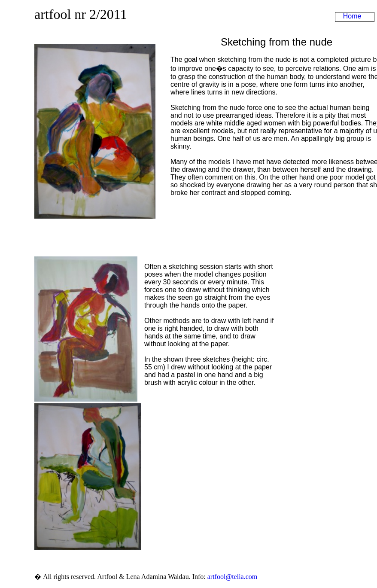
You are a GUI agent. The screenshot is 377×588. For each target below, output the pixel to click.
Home (352, 16)
